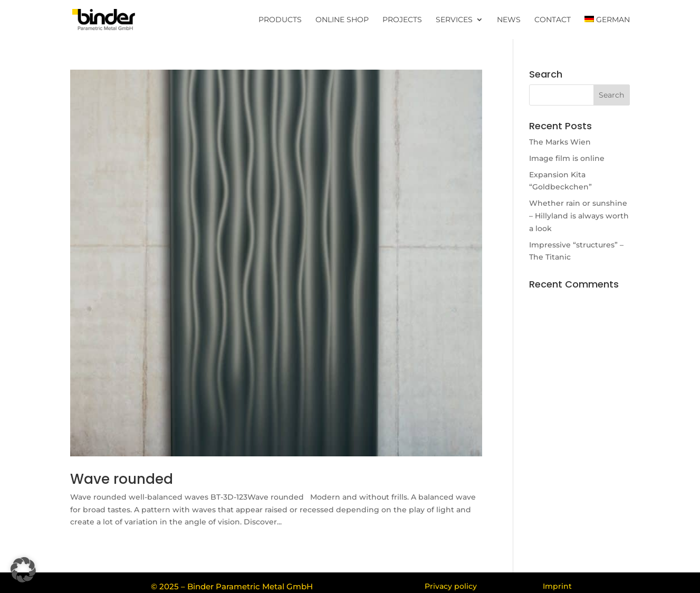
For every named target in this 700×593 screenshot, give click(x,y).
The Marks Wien (560, 142)
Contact (553, 20)
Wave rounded (122, 479)
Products (280, 20)
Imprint (557, 586)
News (509, 20)
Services (454, 20)
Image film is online (567, 158)
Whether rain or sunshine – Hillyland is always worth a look (579, 216)
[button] (23, 570)
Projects (402, 20)
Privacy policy (451, 586)
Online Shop (342, 20)
